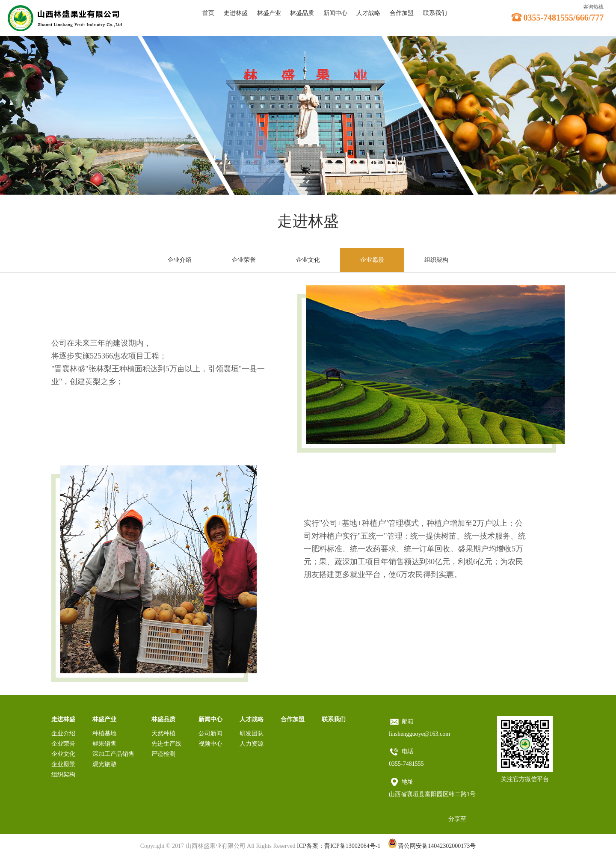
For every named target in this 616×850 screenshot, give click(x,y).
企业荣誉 (244, 260)
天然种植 (163, 733)
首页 (208, 13)
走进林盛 (236, 13)
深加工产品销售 (113, 754)
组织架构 (436, 260)
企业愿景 (372, 260)
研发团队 (252, 733)
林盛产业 (269, 13)
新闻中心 (335, 13)
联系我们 (435, 13)
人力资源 (252, 744)
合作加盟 (402, 13)
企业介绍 (180, 260)
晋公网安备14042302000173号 (432, 846)
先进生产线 (166, 744)
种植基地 (104, 733)
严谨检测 (163, 754)
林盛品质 (302, 13)
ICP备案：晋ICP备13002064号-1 (339, 846)
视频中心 (210, 744)
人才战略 (368, 13)
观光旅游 (104, 764)
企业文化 (308, 260)
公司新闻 (210, 733)
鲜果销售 (104, 744)
